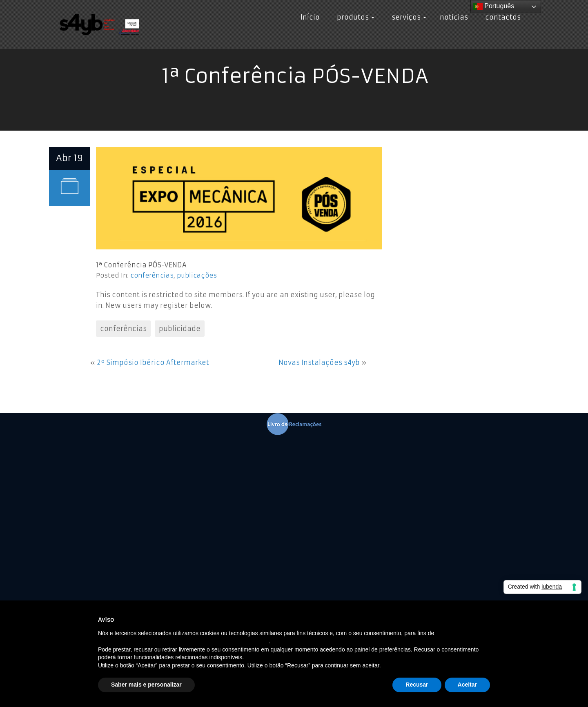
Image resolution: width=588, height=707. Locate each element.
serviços (407, 17)
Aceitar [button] (467, 685)
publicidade (180, 329)
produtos (354, 17)
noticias (454, 17)
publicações (197, 275)
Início (310, 17)
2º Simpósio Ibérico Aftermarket (153, 362)
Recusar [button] (417, 685)
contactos (501, 17)
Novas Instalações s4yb (319, 362)
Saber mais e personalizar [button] (146, 685)
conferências (152, 275)
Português (493, 7)
